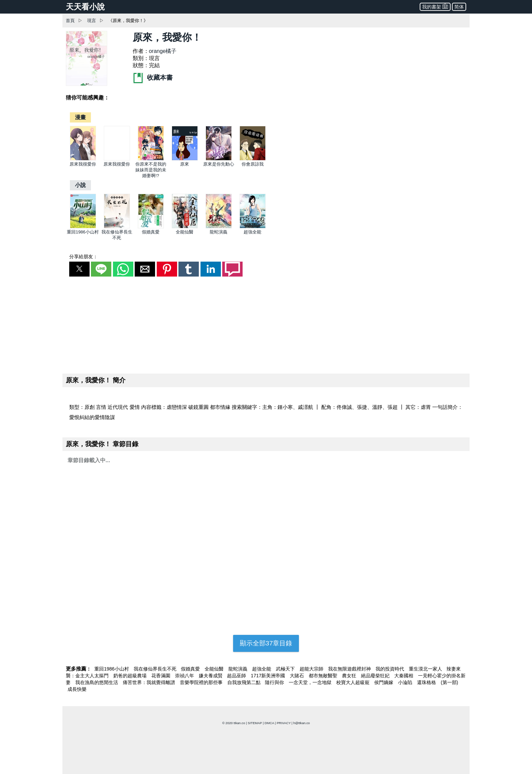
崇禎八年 (185, 676)
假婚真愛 (151, 232)
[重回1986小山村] (83, 227)
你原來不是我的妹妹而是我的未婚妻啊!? (151, 170)
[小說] (80, 185)
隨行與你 (275, 682)
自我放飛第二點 (245, 682)
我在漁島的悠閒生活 (97, 682)
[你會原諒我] (253, 159)
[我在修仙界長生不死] (117, 227)
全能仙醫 (185, 232)
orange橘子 (163, 51)
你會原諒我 (253, 164)
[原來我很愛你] (83, 159)
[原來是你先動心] (219, 159)
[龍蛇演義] (219, 227)
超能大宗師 (312, 669)
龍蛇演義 (218, 232)
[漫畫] (80, 117)
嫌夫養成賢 (211, 676)
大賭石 (298, 676)
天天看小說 (85, 7)
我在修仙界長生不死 (156, 669)
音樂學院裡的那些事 (202, 682)
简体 (459, 7)
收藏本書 (153, 78)
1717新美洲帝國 (269, 676)
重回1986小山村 (83, 232)
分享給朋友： (83, 257)
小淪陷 (406, 682)
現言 (92, 21)
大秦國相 (404, 676)
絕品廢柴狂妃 (376, 676)
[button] (79, 269)
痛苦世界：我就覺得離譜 (150, 682)
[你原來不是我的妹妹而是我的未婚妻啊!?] (151, 159)
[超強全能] (253, 227)
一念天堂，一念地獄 (311, 682)
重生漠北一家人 (426, 669)
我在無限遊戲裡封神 (350, 669)
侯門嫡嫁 (384, 682)
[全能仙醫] (185, 227)
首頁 (70, 21)
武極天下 (286, 669)
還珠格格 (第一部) (438, 682)
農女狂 (350, 676)
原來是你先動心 (219, 164)
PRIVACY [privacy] (283, 723)
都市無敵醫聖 (324, 676)
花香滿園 (161, 676)
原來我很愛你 (83, 164)
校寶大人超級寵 (354, 682)
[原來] (185, 159)
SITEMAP (255, 723)
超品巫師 (237, 676)
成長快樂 (77, 689)
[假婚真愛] (151, 227)
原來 (185, 164)
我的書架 (435, 6)
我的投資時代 (391, 669)
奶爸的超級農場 (131, 676)
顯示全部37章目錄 (266, 643)
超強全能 (252, 232)
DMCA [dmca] (269, 723)
